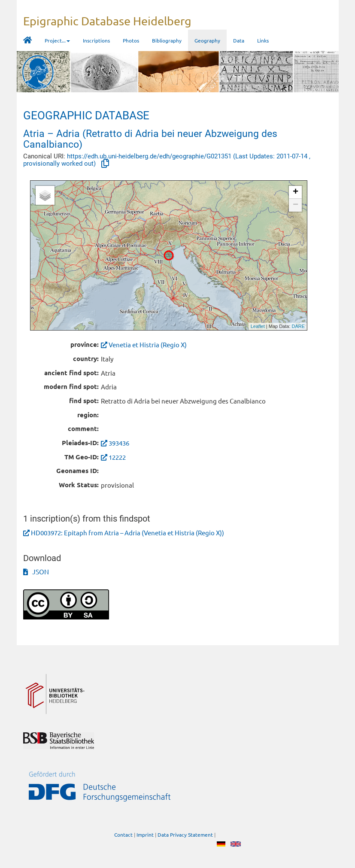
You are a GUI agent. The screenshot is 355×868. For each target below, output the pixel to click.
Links (263, 40)
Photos (131, 40)
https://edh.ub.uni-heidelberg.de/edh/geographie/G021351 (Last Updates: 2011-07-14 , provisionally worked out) (167, 160)
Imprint (145, 835)
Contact (123, 835)
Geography (207, 40)
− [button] (296, 205)
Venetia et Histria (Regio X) (144, 344)
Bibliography (167, 40)
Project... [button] (57, 40)
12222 (117, 457)
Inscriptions (96, 40)
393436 (119, 443)
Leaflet (258, 326)
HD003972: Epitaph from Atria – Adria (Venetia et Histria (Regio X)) (127, 533)
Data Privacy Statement (185, 835)
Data (239, 40)
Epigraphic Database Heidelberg (107, 21)
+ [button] (296, 192)
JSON (36, 572)
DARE (299, 326)
